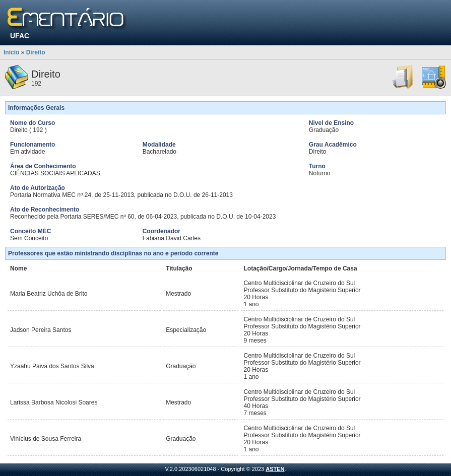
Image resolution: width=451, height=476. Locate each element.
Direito (36, 52)
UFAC (20, 36)
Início (11, 52)
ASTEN (275, 469)
